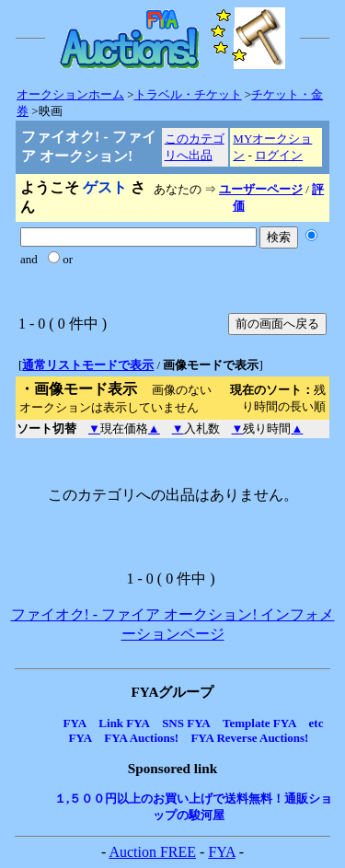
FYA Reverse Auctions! (249, 738)
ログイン (279, 155)
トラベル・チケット (188, 94)
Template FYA (259, 723)
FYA (75, 723)
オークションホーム (70, 94)
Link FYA (124, 723)
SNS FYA (186, 723)
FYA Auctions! (141, 738)
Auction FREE (152, 852)
